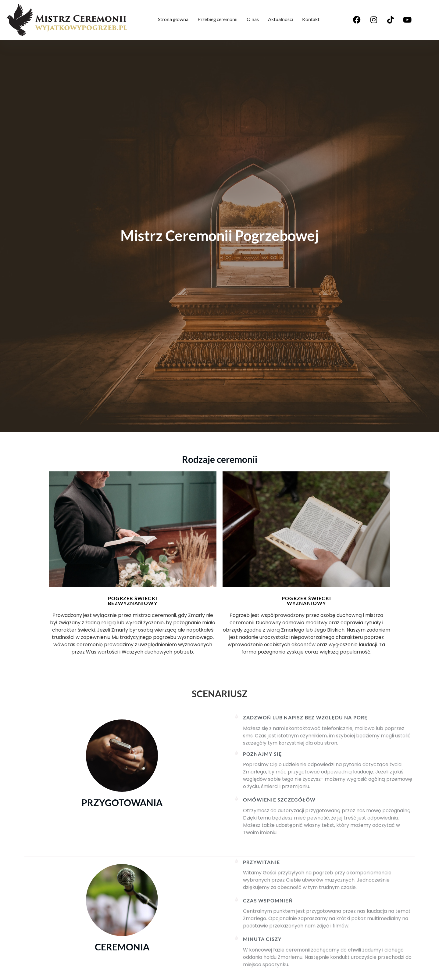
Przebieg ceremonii (218, 19)
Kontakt (311, 19)
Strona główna (173, 19)
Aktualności (280, 19)
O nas (253, 19)
